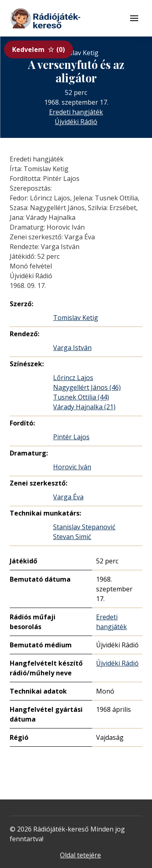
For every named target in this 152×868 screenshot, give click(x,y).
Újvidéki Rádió (76, 122)
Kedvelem (39, 49)
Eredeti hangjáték (76, 112)
